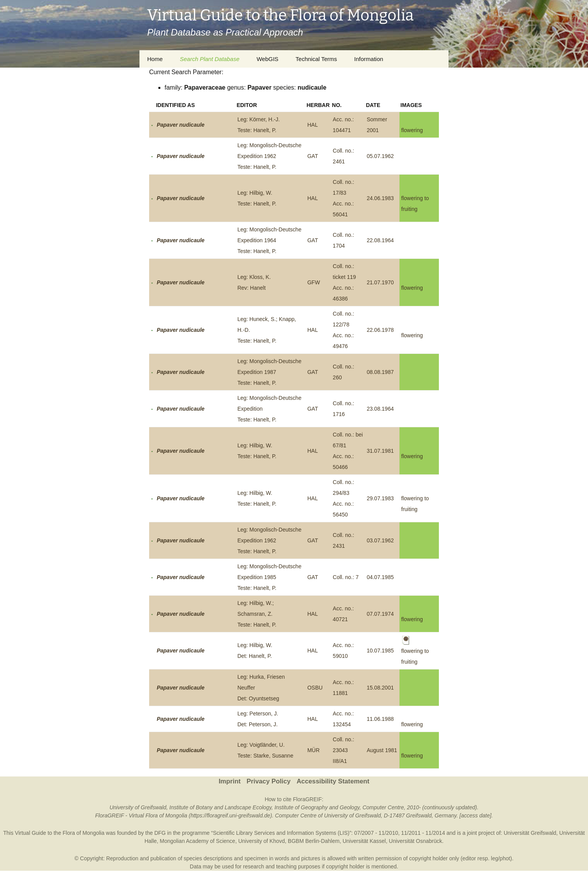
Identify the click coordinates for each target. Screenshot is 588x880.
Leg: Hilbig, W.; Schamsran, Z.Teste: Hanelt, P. (257, 614)
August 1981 (382, 750)
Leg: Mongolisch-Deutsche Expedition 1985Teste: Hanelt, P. (269, 577)
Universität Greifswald (530, 833)
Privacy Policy (269, 781)
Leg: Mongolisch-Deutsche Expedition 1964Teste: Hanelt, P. (269, 240)
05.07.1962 (380, 156)
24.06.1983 (380, 198)
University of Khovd (262, 841)
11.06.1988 (380, 719)
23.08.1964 (380, 409)
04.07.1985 (380, 577)
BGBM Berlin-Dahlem (314, 841)
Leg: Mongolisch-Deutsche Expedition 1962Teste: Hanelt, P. (269, 156)
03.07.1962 (380, 540)
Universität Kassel (364, 841)
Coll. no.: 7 (346, 577)
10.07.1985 (380, 651)
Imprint (230, 781)
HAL (312, 125)
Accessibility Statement (333, 781)
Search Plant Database (209, 59)
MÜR (313, 750)
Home (155, 59)
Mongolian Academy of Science (198, 841)
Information (369, 59)
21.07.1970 (380, 282)
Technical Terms (316, 59)
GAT (313, 156)
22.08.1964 (380, 240)
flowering (412, 130)
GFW (314, 282)
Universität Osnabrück (416, 841)
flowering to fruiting (415, 651)
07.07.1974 (380, 614)
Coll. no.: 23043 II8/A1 (343, 750)
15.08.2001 (380, 688)
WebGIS (267, 59)
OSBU (315, 688)
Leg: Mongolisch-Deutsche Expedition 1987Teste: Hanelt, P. (269, 372)
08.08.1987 (380, 372)
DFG (160, 833)
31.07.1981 (380, 451)
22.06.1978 (380, 330)
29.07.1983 (380, 498)
